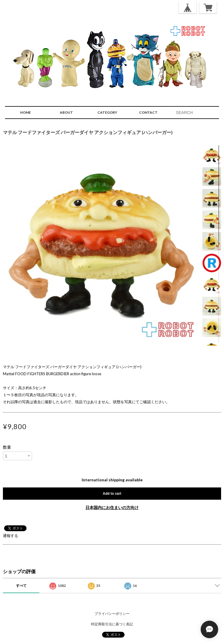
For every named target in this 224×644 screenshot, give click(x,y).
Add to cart (112, 494)
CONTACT (148, 112)
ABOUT (66, 112)
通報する (10, 536)
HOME (26, 112)
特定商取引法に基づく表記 (112, 624)
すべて (21, 586)
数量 (7, 447)
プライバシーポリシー (112, 614)
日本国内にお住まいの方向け (112, 507)
